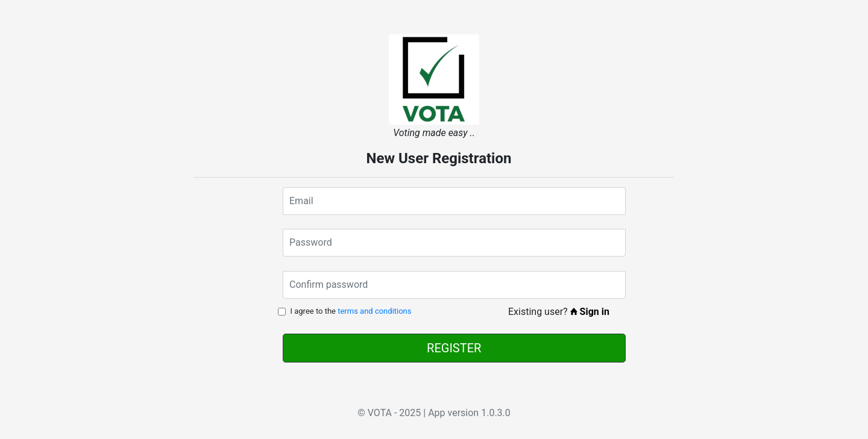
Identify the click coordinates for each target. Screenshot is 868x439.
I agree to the (351, 311)
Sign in (590, 312)
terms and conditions (374, 311)
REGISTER (454, 348)
